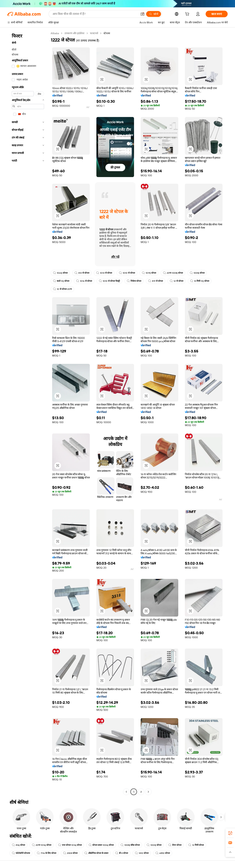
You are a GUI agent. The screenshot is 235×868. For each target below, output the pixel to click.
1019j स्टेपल (149, 273)
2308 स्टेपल (70, 853)
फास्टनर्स (94, 33)
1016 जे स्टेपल (84, 281)
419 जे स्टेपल (156, 281)
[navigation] (28, 413)
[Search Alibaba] (95, 14)
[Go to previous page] (126, 792)
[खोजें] (154, 14)
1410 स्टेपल (142, 853)
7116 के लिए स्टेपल (47, 853)
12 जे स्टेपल (177, 281)
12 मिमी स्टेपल (196, 845)
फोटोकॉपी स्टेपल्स (21, 853)
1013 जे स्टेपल (104, 273)
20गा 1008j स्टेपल (173, 273)
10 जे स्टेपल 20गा (62, 289)
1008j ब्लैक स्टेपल (130, 845)
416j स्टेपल (18, 845)
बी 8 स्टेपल (122, 853)
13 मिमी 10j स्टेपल (200, 281)
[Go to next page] (148, 792)
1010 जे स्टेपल (127, 273)
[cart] (188, 15)
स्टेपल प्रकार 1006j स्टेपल (101, 845)
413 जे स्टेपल (82, 273)
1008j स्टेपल (197, 273)
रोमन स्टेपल (175, 845)
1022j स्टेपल (60, 273)
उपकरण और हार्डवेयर (74, 33)
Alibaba (55, 33)
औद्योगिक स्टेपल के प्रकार (96, 853)
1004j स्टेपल (154, 845)
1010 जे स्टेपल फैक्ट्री (109, 281)
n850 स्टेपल (163, 853)
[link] (230, 833)
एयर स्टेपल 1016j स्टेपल (70, 845)
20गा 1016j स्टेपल (42, 845)
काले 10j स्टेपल (61, 281)
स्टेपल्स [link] (107, 33)
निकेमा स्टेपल (134, 281)
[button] (142, 14)
